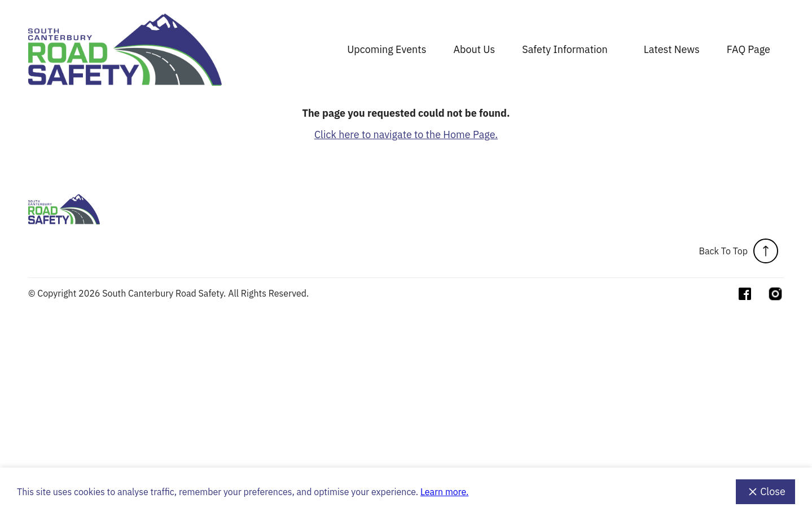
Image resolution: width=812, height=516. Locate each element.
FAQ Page (749, 49)
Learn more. (444, 492)
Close (765, 492)
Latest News (672, 49)
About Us (474, 49)
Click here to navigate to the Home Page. (406, 134)
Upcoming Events (387, 49)
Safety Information (565, 49)
